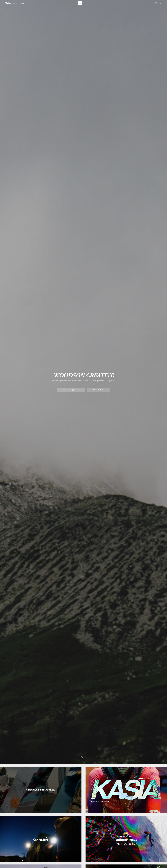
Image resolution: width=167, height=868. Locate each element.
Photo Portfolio (99, 390)
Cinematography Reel (71, 390)
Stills (15, 3)
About (22, 3)
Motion (8, 3)
